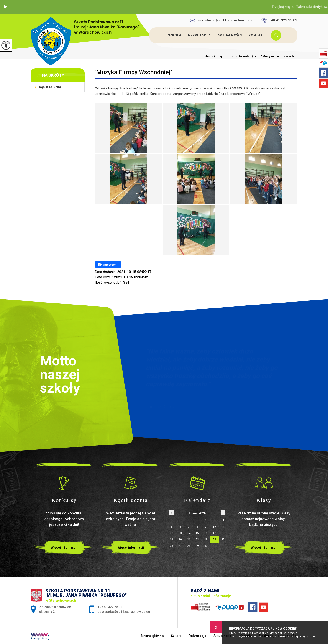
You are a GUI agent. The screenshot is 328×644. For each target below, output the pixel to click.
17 (214, 533)
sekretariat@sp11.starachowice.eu (222, 20)
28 (189, 546)
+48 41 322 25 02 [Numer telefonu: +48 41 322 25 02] (110, 607)
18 (223, 533)
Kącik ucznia (50, 87)
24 (214, 540)
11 (223, 527)
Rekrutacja (199, 35)
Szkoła (174, 35)
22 (197, 540)
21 (189, 540)
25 (223, 540)
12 (172, 533)
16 (206, 533)
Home (229, 56)
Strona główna (160, 35)
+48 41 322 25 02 (279, 20)
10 (214, 527)
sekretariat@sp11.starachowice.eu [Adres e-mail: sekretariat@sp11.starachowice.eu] (124, 612)
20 (180, 540)
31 (214, 546)
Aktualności (230, 35)
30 (206, 546)
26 (172, 546)
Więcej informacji (64, 547)
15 (197, 533)
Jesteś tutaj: (215, 56)
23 (206, 540)
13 (180, 533)
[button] (6, 7)
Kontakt (257, 35)
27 (180, 546)
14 (189, 533)
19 (172, 540)
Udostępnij (108, 265)
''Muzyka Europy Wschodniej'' (133, 72)
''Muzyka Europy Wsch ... (277, 56)
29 (197, 546)
